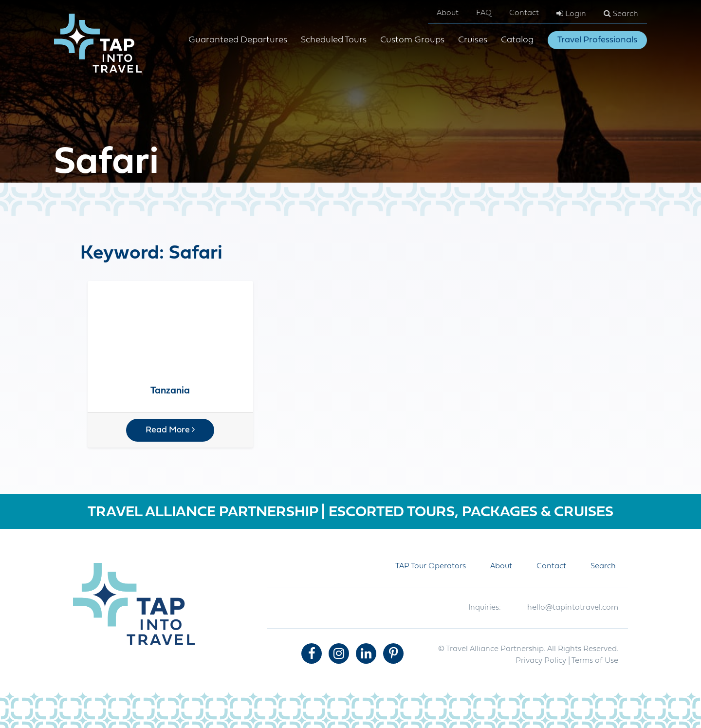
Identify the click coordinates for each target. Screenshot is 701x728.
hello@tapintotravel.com (573, 608)
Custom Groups (412, 40)
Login (571, 14)
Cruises (473, 40)
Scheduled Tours (334, 40)
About (448, 13)
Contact (524, 13)
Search (621, 14)
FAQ (484, 13)
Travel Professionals (597, 40)
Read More (170, 430)
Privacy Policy (541, 661)
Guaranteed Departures (238, 40)
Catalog (517, 40)
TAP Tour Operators (431, 566)
